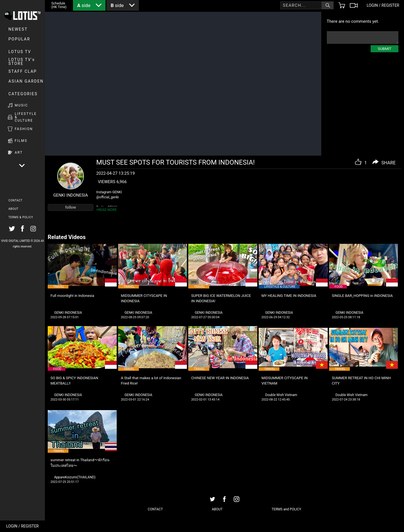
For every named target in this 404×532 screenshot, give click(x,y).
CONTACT (15, 200)
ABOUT (13, 209)
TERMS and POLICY (286, 509)
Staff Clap (23, 71)
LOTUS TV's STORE (22, 62)
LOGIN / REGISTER (22, 526)
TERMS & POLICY (21, 217)
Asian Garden (26, 81)
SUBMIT (385, 49)
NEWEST (18, 29)
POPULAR (19, 39)
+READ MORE (106, 210)
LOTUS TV (20, 52)
